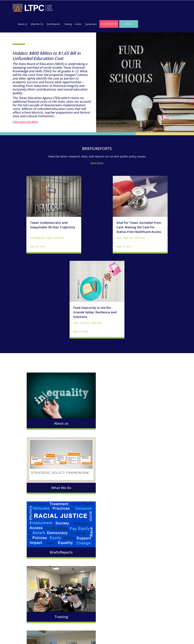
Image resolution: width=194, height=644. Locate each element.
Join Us (171, 8)
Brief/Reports (96, 9)
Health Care (85, 222)
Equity (35, 222)
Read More (97, 147)
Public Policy (45, 222)
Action (121, 9)
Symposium (134, 9)
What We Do (80, 9)
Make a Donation (51, 603)
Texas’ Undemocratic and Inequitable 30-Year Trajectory (39, 209)
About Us (65, 9)
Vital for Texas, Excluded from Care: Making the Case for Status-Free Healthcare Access (96, 212)
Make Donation (152, 8)
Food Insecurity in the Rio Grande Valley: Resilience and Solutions (153, 212)
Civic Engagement (24, 222)
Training (111, 9)
